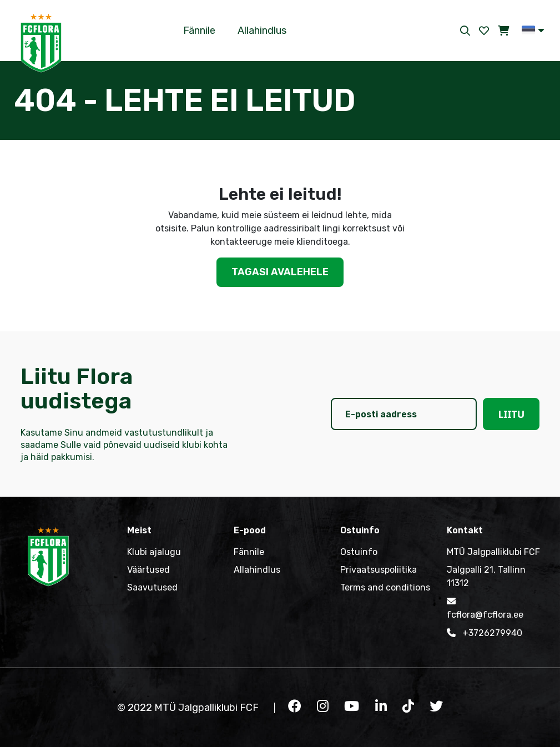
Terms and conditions (385, 587)
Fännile (199, 31)
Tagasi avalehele (280, 272)
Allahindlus (262, 31)
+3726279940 (485, 633)
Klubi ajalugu (154, 552)
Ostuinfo (359, 552)
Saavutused (152, 587)
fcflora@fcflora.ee (485, 607)
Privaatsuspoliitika (379, 570)
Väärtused (148, 570)
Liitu (511, 414)
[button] (533, 30)
